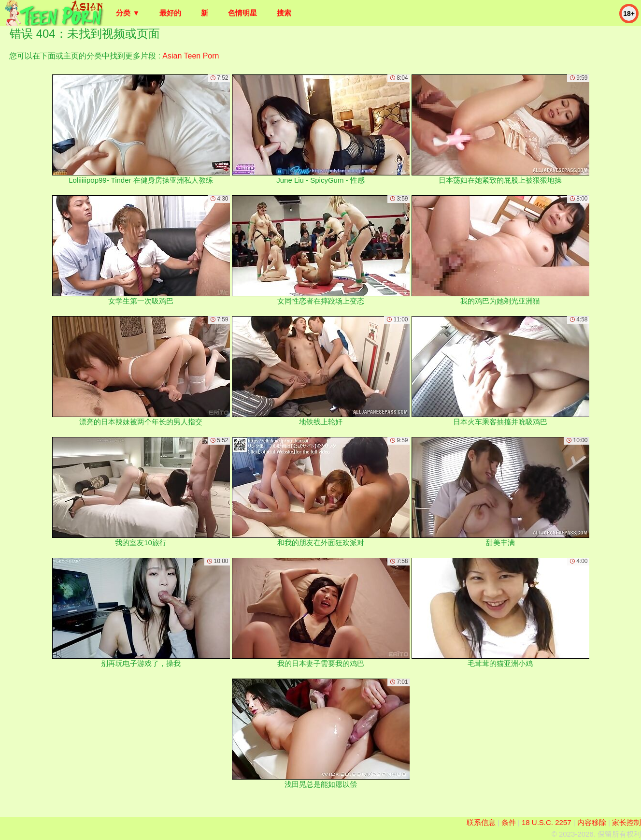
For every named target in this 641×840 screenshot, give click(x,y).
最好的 (170, 13)
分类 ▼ (128, 13)
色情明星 (242, 13)
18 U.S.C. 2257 (547, 822)
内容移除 (592, 822)
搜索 (284, 13)
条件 (509, 822)
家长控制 (627, 822)
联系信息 (481, 822)
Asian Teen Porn (191, 56)
